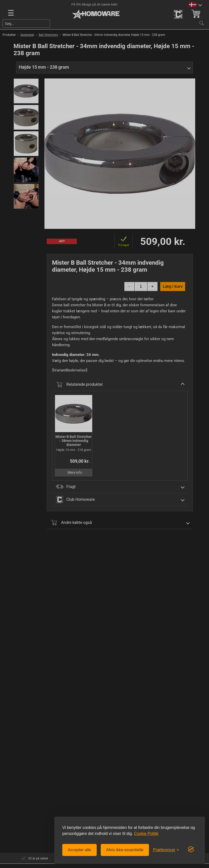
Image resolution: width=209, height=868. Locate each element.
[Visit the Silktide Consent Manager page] (191, 849)
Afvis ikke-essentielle (125, 850)
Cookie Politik (146, 834)
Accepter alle (80, 850)
